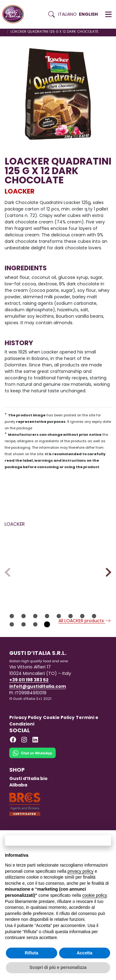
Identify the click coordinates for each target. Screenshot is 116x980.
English (88, 14)
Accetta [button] (85, 953)
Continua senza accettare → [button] (58, 840)
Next (107, 577)
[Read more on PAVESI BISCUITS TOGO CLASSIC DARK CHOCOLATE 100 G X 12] (86, 554)
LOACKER (20, 191)
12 (47, 634)
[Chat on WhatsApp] (32, 766)
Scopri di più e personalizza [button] (58, 967)
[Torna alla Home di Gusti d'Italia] (15, 14)
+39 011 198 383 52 (29, 689)
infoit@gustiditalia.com (38, 696)
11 (35, 634)
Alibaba (18, 794)
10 (24, 634)
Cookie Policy (59, 727)
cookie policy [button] (95, 895)
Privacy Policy (26, 727)
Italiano (67, 14)
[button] (108, 14)
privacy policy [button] (80, 871)
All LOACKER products (85, 630)
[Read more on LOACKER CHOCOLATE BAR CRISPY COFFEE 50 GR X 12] (30, 554)
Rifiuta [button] (32, 953)
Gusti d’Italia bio (28, 788)
